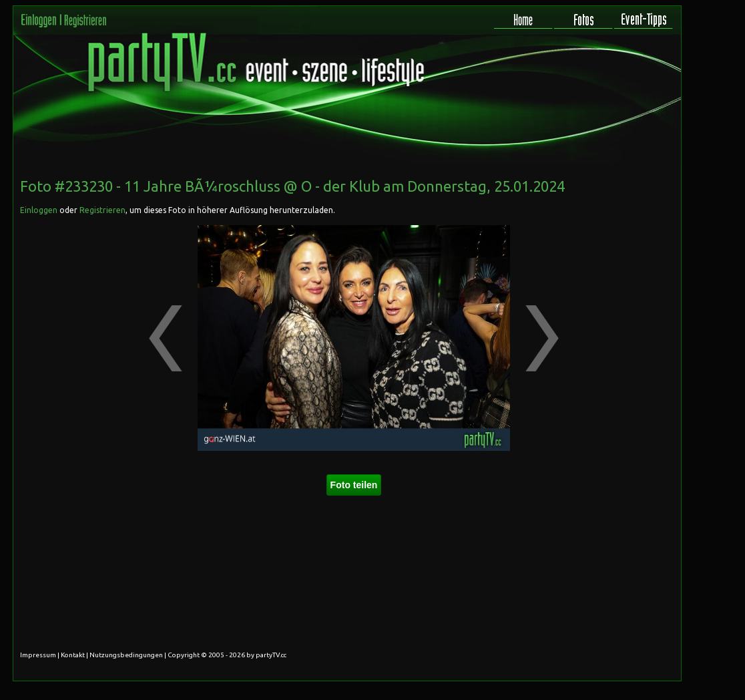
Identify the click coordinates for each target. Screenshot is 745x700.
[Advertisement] (621, 253)
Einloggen (39, 210)
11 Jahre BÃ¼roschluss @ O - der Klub (252, 186)
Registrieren (102, 210)
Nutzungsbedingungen (126, 655)
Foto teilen (354, 485)
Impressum (38, 655)
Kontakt (73, 655)
